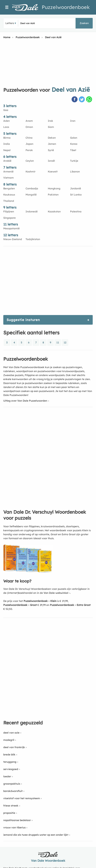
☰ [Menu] (7, 7)
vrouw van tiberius (14, 827)
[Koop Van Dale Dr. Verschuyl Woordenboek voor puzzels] (28, 572)
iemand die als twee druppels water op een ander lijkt (36, 835)
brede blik (9, 755)
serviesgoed (11, 769)
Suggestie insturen (23, 320)
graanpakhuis (12, 784)
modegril (9, 740)
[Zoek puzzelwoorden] (38, 23)
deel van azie (11, 733)
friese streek (11, 806)
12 (65, 342)
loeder (7, 776)
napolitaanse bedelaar (17, 820)
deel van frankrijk (14, 747)
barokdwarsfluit (13, 791)
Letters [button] (10, 23)
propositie (9, 813)
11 (58, 342)
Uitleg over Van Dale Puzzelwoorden (25, 401)
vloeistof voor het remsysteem (22, 798)
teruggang (10, 762)
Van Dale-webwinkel (56, 593)
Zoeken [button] (84, 23)
